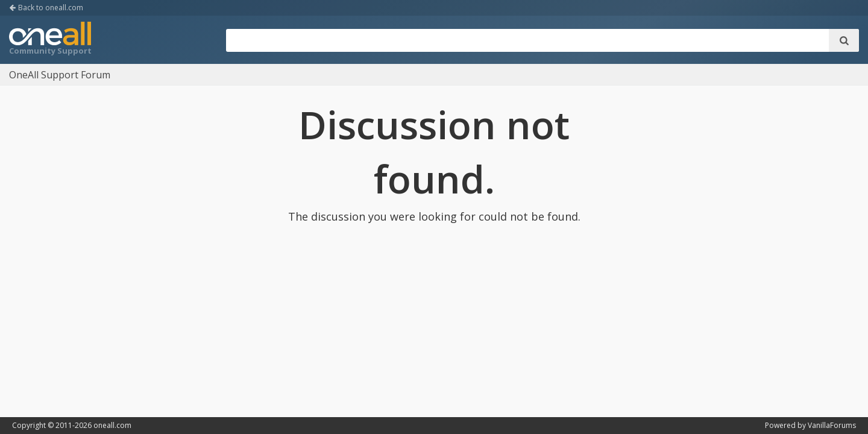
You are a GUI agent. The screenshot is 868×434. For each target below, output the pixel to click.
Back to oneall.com (46, 8)
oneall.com (112, 425)
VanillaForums (832, 425)
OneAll (50, 40)
